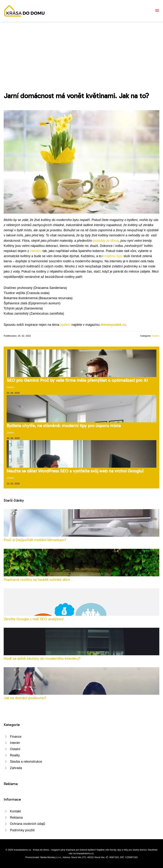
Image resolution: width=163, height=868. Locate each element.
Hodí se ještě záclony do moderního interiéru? (42, 658)
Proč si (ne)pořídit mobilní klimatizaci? (35, 540)
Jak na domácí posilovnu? (25, 698)
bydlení (65, 325)
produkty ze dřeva (106, 241)
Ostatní (156, 336)
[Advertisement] (81, 49)
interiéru (36, 251)
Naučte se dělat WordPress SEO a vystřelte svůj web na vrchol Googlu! (75, 471)
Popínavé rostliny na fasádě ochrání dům (37, 579)
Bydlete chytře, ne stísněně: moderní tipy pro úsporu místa (64, 426)
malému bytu (113, 256)
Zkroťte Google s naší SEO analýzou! (34, 619)
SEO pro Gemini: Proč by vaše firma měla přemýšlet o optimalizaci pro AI (77, 380)
